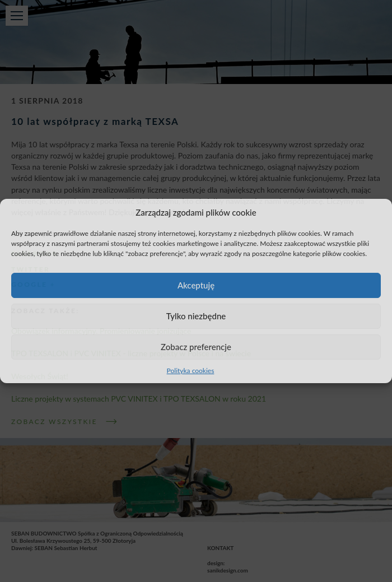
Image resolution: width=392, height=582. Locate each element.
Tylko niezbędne (196, 316)
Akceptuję (196, 285)
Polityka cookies (191, 371)
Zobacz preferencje (196, 347)
